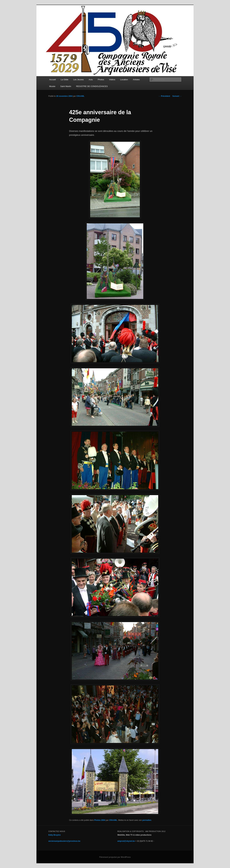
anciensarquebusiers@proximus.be (64, 841)
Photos (101, 80)
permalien (147, 820)
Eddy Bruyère (55, 835)
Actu (91, 80)
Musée (52, 86)
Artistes (136, 80)
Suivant (177, 96)
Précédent (164, 96)
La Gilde (65, 80)
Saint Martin (66, 86)
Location (124, 80)
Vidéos (112, 80)
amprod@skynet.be (126, 841)
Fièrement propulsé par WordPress (115, 857)
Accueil (52, 80)
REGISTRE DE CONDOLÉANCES (92, 86)
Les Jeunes (79, 80)
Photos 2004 (100, 820)
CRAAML (80, 96)
